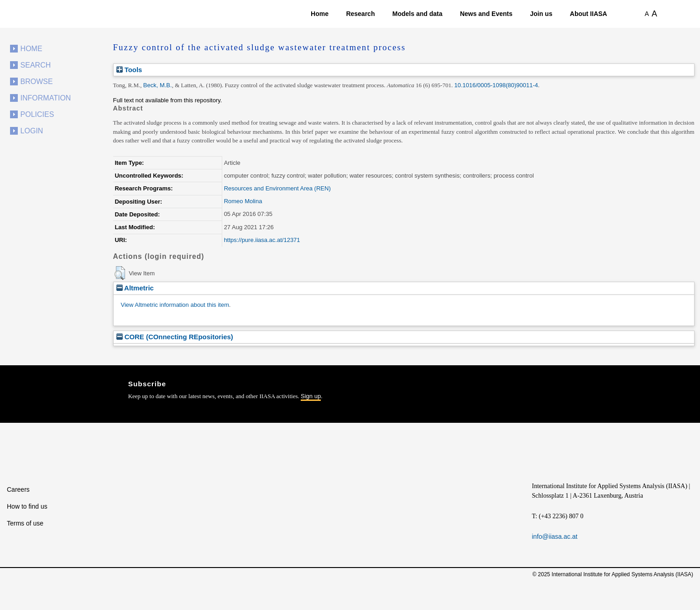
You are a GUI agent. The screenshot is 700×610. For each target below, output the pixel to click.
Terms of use (25, 523)
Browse (37, 82)
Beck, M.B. (158, 85)
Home (320, 14)
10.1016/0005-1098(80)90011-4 (496, 85)
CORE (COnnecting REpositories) (175, 337)
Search (36, 65)
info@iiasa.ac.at (555, 536)
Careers (18, 489)
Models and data (418, 14)
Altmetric (135, 288)
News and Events (486, 14)
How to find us (27, 506)
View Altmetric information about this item (175, 305)
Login (32, 131)
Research (360, 14)
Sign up (311, 396)
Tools (129, 70)
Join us (541, 14)
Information (46, 98)
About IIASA (589, 14)
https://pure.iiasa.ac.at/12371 (262, 240)
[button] (120, 273)
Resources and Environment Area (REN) (277, 188)
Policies (37, 114)
